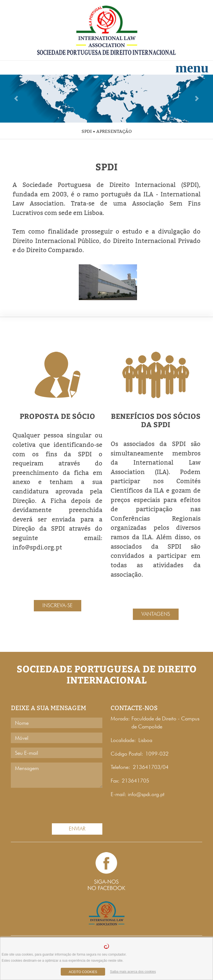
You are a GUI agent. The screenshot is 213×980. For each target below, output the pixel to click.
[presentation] (43, 804)
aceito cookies (83, 972)
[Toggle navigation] (192, 68)
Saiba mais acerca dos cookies (133, 972)
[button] (16, 99)
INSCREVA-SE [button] (58, 605)
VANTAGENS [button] (156, 614)
